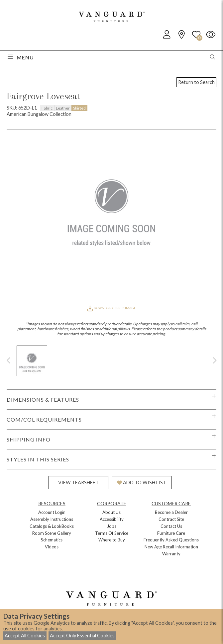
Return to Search (196, 82)
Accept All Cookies (25, 636)
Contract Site (171, 519)
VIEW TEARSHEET (78, 483)
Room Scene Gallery (52, 533)
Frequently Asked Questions (171, 540)
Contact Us (171, 526)
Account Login (52, 512)
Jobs (112, 526)
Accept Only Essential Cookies (82, 636)
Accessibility (112, 519)
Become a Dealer (171, 512)
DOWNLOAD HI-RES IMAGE (111, 308)
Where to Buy (112, 540)
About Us (111, 512)
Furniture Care (171, 533)
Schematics (52, 540)
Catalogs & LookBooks (52, 526)
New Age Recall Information (171, 547)
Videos (52, 547)
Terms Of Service (112, 533)
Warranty (171, 554)
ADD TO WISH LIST (142, 483)
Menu (21, 57)
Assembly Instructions (52, 519)
